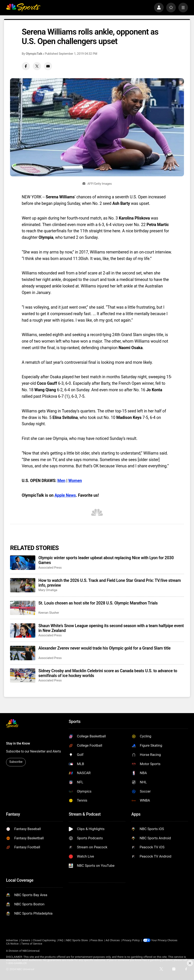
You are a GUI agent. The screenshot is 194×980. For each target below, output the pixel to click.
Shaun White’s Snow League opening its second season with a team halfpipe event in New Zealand (111, 628)
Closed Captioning (44, 940)
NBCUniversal (31, 951)
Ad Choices (113, 940)
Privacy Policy (131, 940)
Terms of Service (32, 944)
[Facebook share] (26, 66)
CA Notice (12, 944)
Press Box (97, 940)
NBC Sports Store (77, 940)
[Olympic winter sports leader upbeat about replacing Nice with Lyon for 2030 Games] (23, 563)
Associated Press (50, 568)
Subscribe (16, 762)
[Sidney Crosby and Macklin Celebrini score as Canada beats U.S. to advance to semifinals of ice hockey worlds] (23, 676)
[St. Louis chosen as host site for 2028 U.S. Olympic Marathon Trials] (23, 608)
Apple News (65, 495)
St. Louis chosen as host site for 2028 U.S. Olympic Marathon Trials (98, 603)
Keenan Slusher (49, 613)
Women (75, 481)
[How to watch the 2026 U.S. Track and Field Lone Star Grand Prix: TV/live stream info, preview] (23, 585)
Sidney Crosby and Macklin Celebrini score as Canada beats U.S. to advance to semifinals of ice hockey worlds (108, 673)
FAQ (61, 940)
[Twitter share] (37, 66)
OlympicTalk (34, 54)
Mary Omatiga (48, 590)
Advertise (12, 940)
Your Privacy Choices (164, 940)
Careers (25, 940)
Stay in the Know (18, 743)
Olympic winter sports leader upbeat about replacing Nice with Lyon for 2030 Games (106, 560)
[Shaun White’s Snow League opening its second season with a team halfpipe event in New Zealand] (23, 630)
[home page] (23, 8)
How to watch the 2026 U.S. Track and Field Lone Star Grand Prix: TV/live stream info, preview (110, 583)
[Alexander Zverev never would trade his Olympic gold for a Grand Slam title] (23, 653)
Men (61, 481)
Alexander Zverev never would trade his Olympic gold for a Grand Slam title (105, 648)
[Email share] (48, 66)
